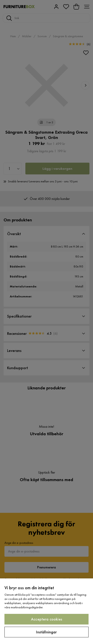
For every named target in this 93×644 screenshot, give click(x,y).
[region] (46, 611)
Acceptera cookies (46, 619)
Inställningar (46, 632)
